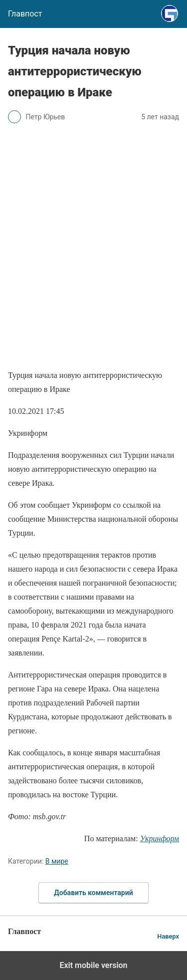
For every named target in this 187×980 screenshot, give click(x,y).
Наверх (168, 936)
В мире (57, 861)
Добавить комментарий (93, 893)
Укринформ (160, 838)
